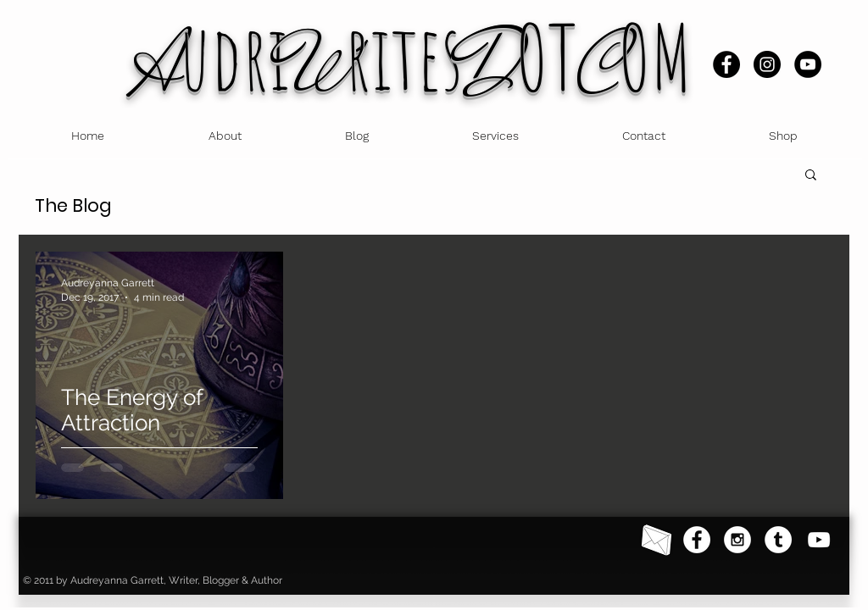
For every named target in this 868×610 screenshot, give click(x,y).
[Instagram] (767, 64)
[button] (811, 176)
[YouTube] (808, 64)
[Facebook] (726, 64)
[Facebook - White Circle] (697, 540)
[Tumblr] (778, 540)
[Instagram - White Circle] (737, 540)
